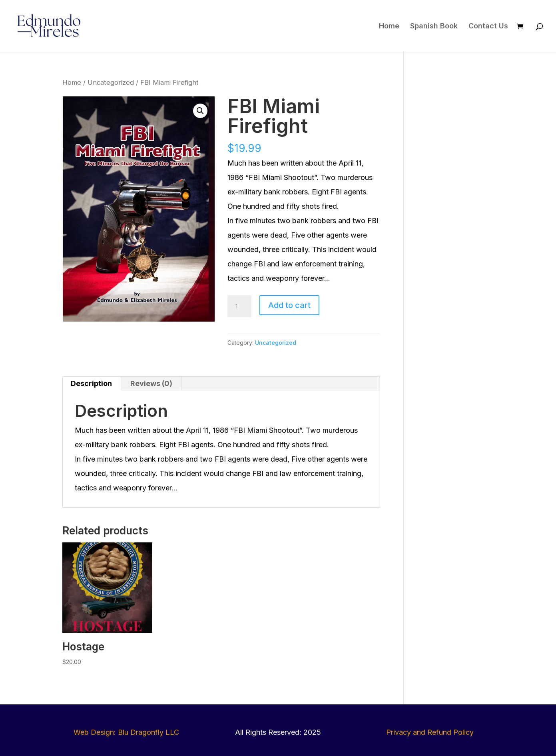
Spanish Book (434, 27)
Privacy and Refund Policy (430, 732)
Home (389, 27)
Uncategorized (111, 82)
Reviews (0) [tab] (151, 383)
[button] (200, 111)
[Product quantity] (239, 306)
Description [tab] (91, 383)
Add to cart (289, 305)
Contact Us (488, 27)
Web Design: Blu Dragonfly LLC (126, 732)
